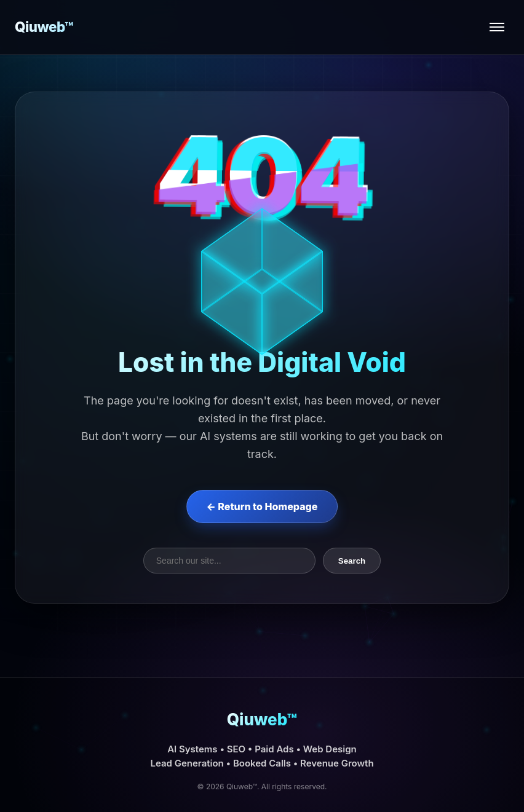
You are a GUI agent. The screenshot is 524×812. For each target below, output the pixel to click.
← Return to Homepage (262, 507)
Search (352, 561)
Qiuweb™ (44, 27)
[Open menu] (497, 27)
